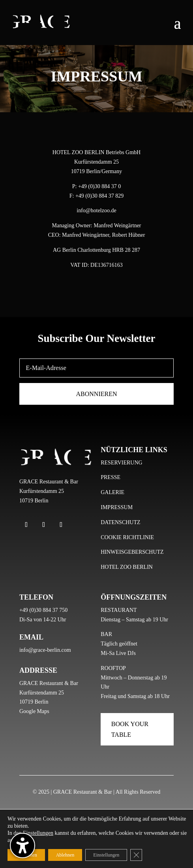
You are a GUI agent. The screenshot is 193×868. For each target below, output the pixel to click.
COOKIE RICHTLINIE (127, 537)
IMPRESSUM (117, 507)
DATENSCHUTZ (120, 522)
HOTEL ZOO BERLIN (127, 567)
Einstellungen (38, 833)
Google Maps (34, 711)
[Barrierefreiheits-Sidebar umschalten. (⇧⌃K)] (22, 845)
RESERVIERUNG (121, 463)
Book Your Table (130, 729)
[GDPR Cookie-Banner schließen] (136, 855)
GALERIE (112, 492)
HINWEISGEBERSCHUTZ (132, 552)
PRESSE (111, 477)
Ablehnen (65, 855)
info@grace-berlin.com (45, 650)
